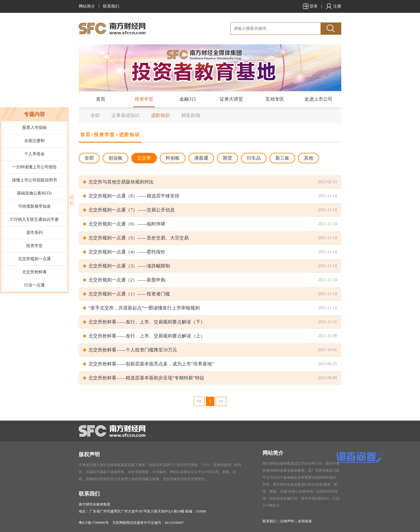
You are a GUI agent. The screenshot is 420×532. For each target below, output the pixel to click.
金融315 (188, 99)
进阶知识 (160, 115)
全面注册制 (34, 141)
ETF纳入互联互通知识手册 (35, 219)
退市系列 (34, 233)
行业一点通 (34, 285)
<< (199, 401)
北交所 (144, 158)
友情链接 (305, 521)
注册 (333, 6)
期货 (228, 158)
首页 (101, 99)
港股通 (201, 158)
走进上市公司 (318, 99)
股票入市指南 (34, 128)
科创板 (173, 158)
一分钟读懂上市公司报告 (34, 167)
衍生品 (254, 158)
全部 (95, 115)
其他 (309, 158)
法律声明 (287, 521)
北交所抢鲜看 (34, 272)
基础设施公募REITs (34, 193)
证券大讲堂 (231, 99)
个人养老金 (34, 154)
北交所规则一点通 (34, 259)
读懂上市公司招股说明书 (34, 180)
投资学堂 (144, 99)
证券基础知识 (125, 115)
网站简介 (87, 6)
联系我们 (111, 6)
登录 (310, 6)
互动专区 (275, 99)
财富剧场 (191, 115)
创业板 (116, 158)
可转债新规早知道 (34, 206)
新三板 (282, 158)
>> (221, 401)
